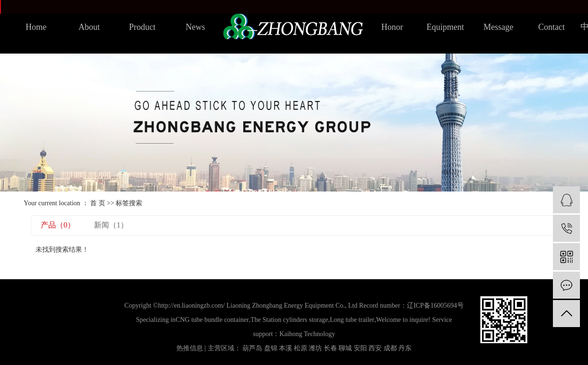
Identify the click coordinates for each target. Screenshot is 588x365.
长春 (331, 348)
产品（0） (58, 225)
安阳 (360, 348)
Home (36, 27)
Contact (551, 27)
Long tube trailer (352, 320)
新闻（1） (111, 225)
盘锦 (271, 348)
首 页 (98, 203)
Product (142, 27)
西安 (375, 348)
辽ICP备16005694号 (435, 306)
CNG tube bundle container (212, 320)
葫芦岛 (252, 348)
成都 (390, 348)
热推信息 (190, 348)
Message (499, 27)
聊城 (345, 348)
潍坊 (315, 348)
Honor (392, 27)
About (89, 27)
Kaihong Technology (307, 334)
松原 (301, 348)
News (196, 27)
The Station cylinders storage (289, 320)
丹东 (405, 348)
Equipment (446, 27)
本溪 (285, 348)
